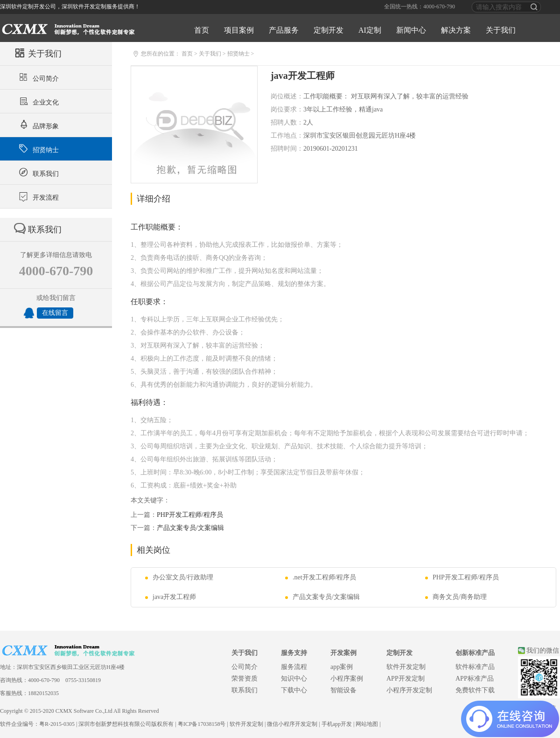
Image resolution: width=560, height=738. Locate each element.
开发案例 (343, 653)
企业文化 (38, 101)
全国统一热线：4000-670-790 (420, 7)
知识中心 (294, 679)
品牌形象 (38, 125)
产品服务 (284, 30)
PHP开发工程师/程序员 (190, 515)
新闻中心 (411, 30)
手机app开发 (337, 724)
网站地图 (367, 724)
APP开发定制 (406, 679)
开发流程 (38, 196)
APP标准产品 (475, 679)
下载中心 (294, 690)
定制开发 (329, 30)
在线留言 (55, 313)
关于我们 (501, 30)
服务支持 (294, 653)
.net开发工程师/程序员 (321, 577)
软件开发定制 (406, 667)
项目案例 (239, 30)
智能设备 (343, 690)
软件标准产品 (475, 667)
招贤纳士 (38, 149)
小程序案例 (347, 679)
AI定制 (370, 30)
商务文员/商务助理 (456, 597)
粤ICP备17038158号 (202, 724)
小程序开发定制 (409, 690)
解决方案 (456, 30)
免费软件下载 (475, 690)
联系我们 (38, 173)
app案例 (342, 667)
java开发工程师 (171, 597)
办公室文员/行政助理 (179, 577)
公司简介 (38, 77)
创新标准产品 (475, 653)
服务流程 (294, 667)
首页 (202, 30)
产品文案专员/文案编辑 (190, 528)
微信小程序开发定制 (292, 724)
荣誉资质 (245, 679)
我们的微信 (543, 651)
